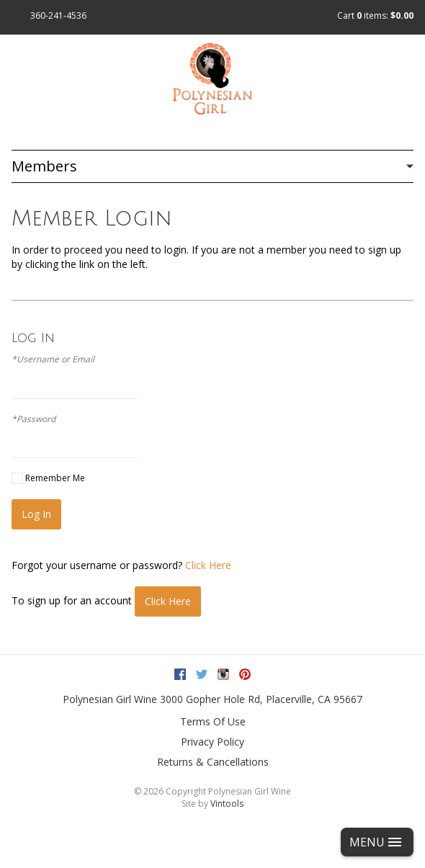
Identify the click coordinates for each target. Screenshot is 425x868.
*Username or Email (53, 359)
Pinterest (245, 674)
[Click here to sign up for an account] (168, 601)
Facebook (180, 674)
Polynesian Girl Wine (110, 699)
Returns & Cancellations (213, 762)
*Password (33, 419)
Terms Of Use (213, 721)
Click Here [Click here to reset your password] (208, 565)
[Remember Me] (17, 478)
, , (261, 699)
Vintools (227, 804)
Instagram (223, 674)
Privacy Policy (212, 742)
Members (44, 166)
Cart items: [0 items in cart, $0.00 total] (375, 15)
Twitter (202, 674)
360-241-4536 (58, 15)
